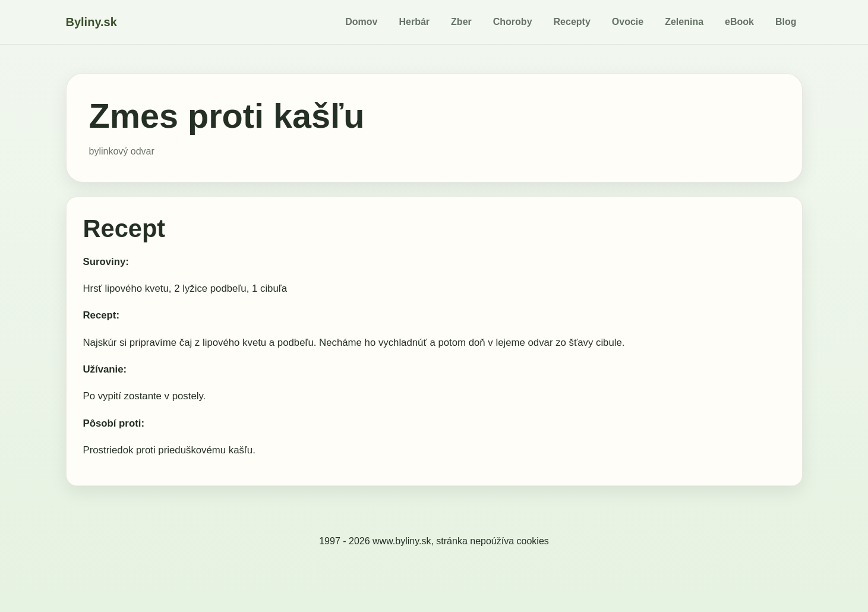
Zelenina (684, 22)
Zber (461, 22)
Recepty (572, 22)
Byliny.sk (91, 22)
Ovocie (628, 22)
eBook (739, 22)
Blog (786, 22)
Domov (361, 22)
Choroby (513, 22)
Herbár (415, 22)
